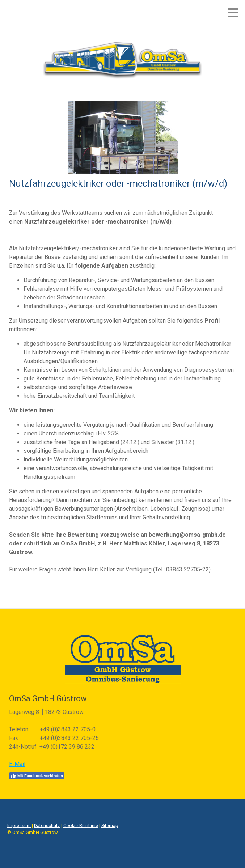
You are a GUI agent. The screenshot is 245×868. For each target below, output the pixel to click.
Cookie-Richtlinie (81, 826)
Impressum (19, 826)
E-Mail (17, 764)
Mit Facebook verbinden (37, 776)
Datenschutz (47, 826)
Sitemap (110, 826)
